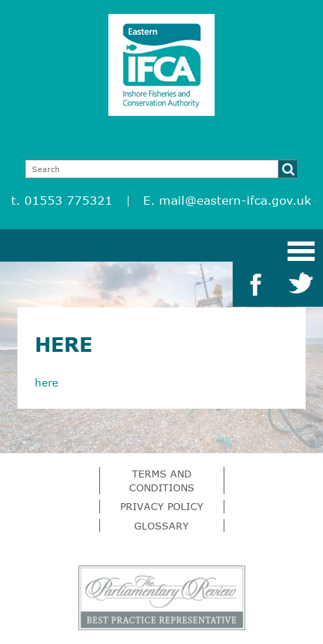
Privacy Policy (162, 506)
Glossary (161, 526)
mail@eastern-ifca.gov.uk (235, 200)
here (47, 382)
